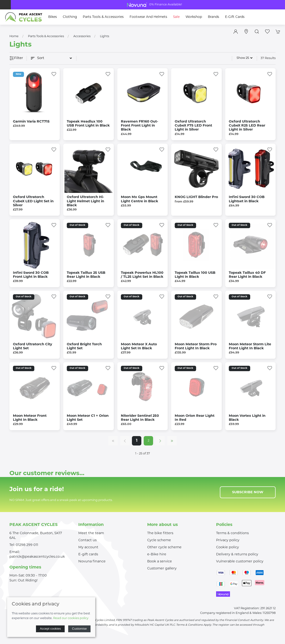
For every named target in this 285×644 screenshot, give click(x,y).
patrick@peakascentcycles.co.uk (37, 557)
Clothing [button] (70, 17)
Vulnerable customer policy (240, 562)
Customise (79, 629)
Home (14, 36)
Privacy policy (228, 540)
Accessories (82, 36)
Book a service (160, 562)
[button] (257, 32)
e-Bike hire (157, 555)
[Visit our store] (246, 32)
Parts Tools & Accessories (46, 36)
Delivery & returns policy (237, 555)
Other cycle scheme (164, 547)
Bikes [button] (53, 17)
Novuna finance (92, 562)
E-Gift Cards (235, 17)
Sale (176, 17)
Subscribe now (248, 492)
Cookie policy (228, 547)
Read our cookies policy (71, 618)
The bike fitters (160, 533)
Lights (105, 36)
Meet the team (91, 533)
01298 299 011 (27, 545)
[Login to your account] (236, 32)
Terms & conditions (232, 533)
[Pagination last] (172, 441)
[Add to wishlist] (54, 74)
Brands (214, 17)
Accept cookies (50, 629)
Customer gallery (162, 569)
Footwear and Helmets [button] (148, 17)
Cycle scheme (159, 540)
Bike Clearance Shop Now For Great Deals (142, 5)
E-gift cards (88, 555)
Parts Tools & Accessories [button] (103, 17)
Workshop (194, 17)
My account (88, 547)
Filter (16, 58)
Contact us (87, 540)
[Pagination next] (160, 441)
